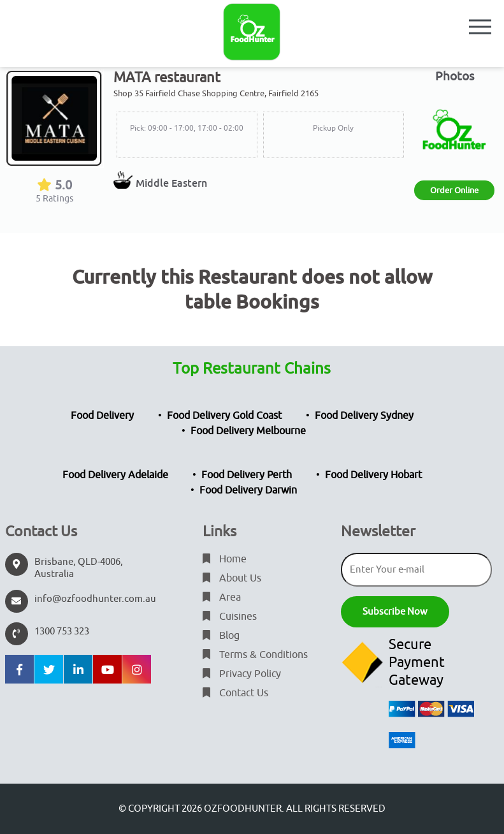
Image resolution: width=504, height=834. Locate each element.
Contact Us (235, 693)
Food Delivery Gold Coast (224, 416)
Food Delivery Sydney (364, 416)
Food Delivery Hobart (373, 475)
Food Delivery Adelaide (115, 475)
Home (225, 559)
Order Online (454, 190)
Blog (221, 636)
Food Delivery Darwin (248, 490)
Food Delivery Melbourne (248, 431)
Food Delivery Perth (247, 475)
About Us (232, 578)
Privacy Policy (242, 674)
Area (222, 597)
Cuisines (230, 617)
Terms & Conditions (255, 655)
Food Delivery (102, 416)
